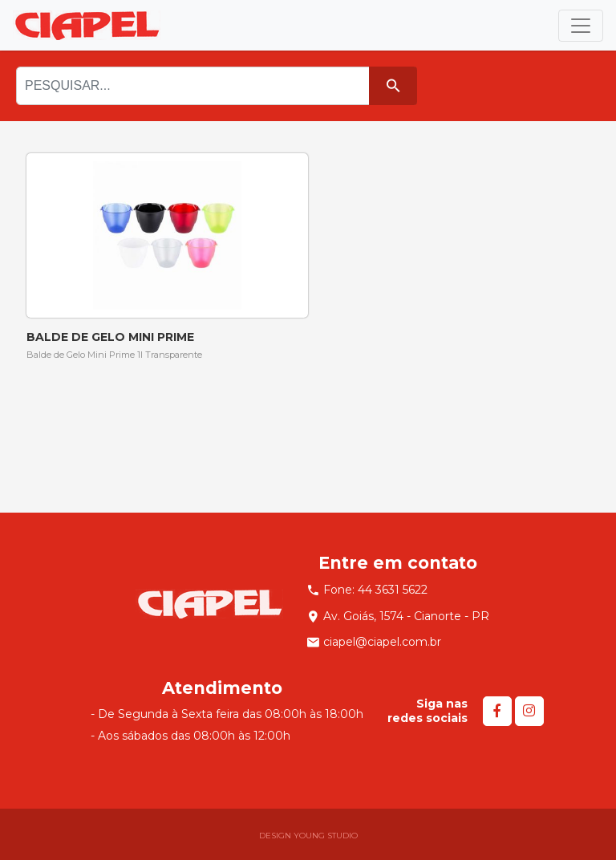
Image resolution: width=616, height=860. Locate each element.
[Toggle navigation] (581, 26)
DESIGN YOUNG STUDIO (308, 836)
